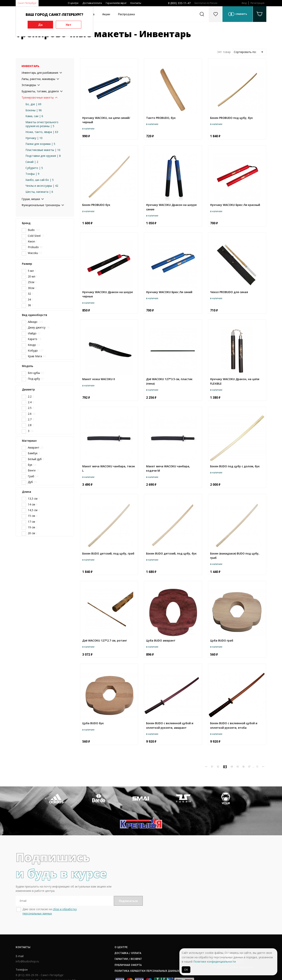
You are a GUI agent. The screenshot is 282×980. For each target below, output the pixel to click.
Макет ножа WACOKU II (99, 379)
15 (257, 767)
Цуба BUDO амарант (161, 640)
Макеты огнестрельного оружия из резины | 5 (42, 124)
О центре (73, 3)
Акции (106, 14)
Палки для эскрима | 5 (40, 144)
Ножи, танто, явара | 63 (42, 132)
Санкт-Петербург (27, 3)
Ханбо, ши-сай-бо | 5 (40, 180)
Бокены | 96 (34, 110)
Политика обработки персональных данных (148, 946)
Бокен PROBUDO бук (96, 205)
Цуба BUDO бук (93, 723)
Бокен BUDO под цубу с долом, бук (235, 466)
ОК (186, 970)
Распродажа (126, 14)
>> (263, 767)
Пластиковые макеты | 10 (43, 150)
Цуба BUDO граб (222, 640)
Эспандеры (29, 85)
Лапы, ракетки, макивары (38, 79)
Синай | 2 (32, 162)
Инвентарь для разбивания (40, 73)
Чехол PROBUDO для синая (229, 292)
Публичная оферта (129, 940)
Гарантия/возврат (116, 3)
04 (232, 767)
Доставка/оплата (92, 3)
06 (244, 767)
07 (249, 767)
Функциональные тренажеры (41, 205)
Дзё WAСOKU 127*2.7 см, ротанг (105, 640)
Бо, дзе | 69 (33, 104)
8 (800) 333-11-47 (179, 3)
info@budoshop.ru (27, 937)
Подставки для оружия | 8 (43, 156)
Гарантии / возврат (130, 934)
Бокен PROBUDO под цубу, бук (231, 118)
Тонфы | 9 (32, 174)
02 (218, 767)
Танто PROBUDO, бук (161, 118)
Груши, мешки (31, 199)
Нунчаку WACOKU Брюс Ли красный (235, 205)
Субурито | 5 (34, 168)
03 (225, 767)
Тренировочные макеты (38, 97)
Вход (244, 3)
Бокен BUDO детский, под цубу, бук (171, 553)
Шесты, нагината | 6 (39, 192)
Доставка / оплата (129, 928)
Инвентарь (30, 66)
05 (238, 767)
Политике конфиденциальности (215, 962)
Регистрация (257, 3)
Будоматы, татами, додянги (40, 91)
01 (212, 767)
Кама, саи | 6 (34, 116)
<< (206, 767)
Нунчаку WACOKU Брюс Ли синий (169, 292)
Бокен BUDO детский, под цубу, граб (108, 553)
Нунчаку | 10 (34, 138)
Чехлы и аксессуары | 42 (42, 186)
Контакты (136, 3)
